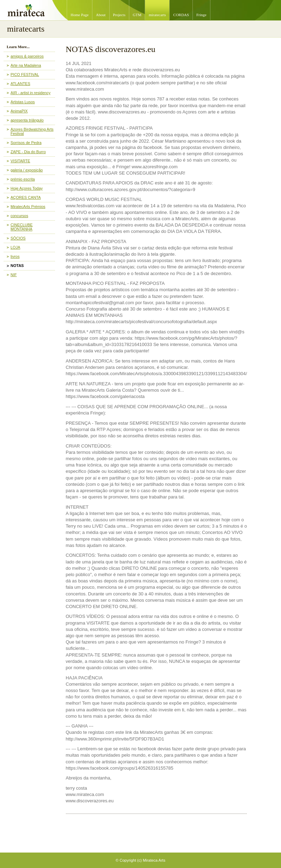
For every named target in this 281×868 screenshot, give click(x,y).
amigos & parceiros (27, 56)
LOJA (15, 247)
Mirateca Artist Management (2, 0)
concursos (19, 216)
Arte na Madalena (26, 65)
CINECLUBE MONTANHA (22, 227)
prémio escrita (23, 179)
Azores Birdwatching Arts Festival (32, 131)
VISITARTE (20, 161)
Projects (119, 15)
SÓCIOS (18, 238)
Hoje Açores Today (27, 188)
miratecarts (157, 15)
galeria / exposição (27, 170)
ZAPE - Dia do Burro (28, 152)
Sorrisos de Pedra (26, 143)
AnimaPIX (19, 111)
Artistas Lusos (23, 102)
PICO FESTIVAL (25, 74)
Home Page (80, 15)
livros (15, 256)
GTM (137, 15)
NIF (14, 275)
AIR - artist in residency (31, 93)
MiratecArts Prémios (28, 207)
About (101, 15)
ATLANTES (20, 84)
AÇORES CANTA (26, 197)
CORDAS (181, 15)
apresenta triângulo (27, 120)
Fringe (201, 15)
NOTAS (17, 266)
